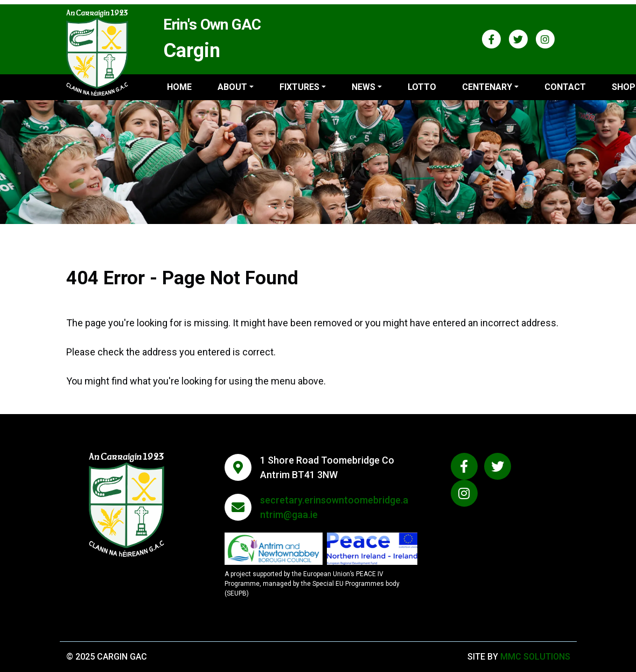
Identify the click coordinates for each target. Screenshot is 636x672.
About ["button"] (232, 87)
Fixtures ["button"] (299, 87)
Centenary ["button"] (487, 87)
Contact (565, 87)
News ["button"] (364, 87)
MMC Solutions (535, 657)
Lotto (422, 87)
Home (179, 87)
